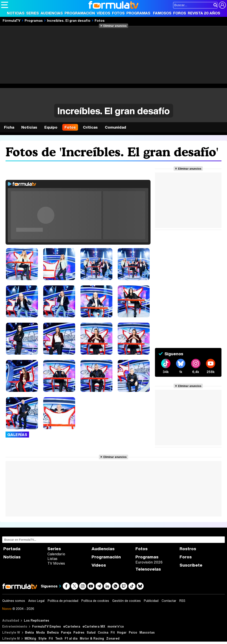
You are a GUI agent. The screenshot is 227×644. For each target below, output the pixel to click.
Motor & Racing (92, 638)
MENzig (30, 638)
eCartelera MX (94, 626)
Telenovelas (148, 569)
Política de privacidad (63, 601)
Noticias (16, 13)
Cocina (103, 632)
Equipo (51, 127)
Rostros (188, 549)
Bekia (29, 632)
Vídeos (103, 13)
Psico (133, 632)
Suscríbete (191, 565)
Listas (52, 559)
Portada (12, 549)
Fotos (118, 13)
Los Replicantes (37, 620)
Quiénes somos (14, 601)
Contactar (169, 601)
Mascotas (147, 632)
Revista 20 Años (204, 13)
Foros (180, 13)
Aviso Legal (36, 601)
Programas (138, 13)
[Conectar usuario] (222, 5)
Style (42, 638)
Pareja (66, 632)
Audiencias (52, 13)
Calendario (56, 554)
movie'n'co (116, 626)
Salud (91, 632)
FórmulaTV (12, 20)
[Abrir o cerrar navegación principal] (5, 5)
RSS (182, 601)
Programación (80, 13)
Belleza (53, 632)
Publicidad (151, 601)
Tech (59, 638)
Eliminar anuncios (115, 26)
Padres (79, 632)
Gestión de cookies (126, 601)
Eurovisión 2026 (149, 562)
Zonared (113, 638)
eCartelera (72, 626)
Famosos (162, 13)
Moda (40, 632)
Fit (113, 632)
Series (32, 13)
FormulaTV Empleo (47, 626)
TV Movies (56, 563)
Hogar (122, 632)
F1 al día (71, 638)
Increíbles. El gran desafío (69, 20)
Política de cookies (95, 601)
